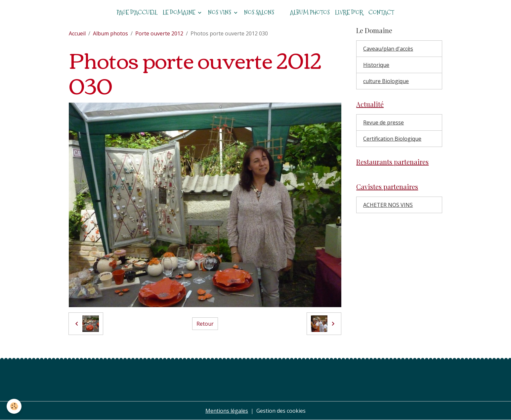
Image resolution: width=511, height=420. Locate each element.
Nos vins (220, 12)
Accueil (77, 33)
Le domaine (180, 12)
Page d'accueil (137, 12)
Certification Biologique (392, 139)
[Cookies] (14, 406)
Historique (376, 65)
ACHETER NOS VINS (388, 205)
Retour (205, 324)
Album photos (310, 12)
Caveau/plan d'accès (388, 49)
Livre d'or (349, 12)
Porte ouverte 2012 (159, 33)
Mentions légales (227, 411)
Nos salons (259, 12)
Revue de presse (383, 122)
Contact (381, 12)
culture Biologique (386, 81)
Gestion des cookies (281, 411)
